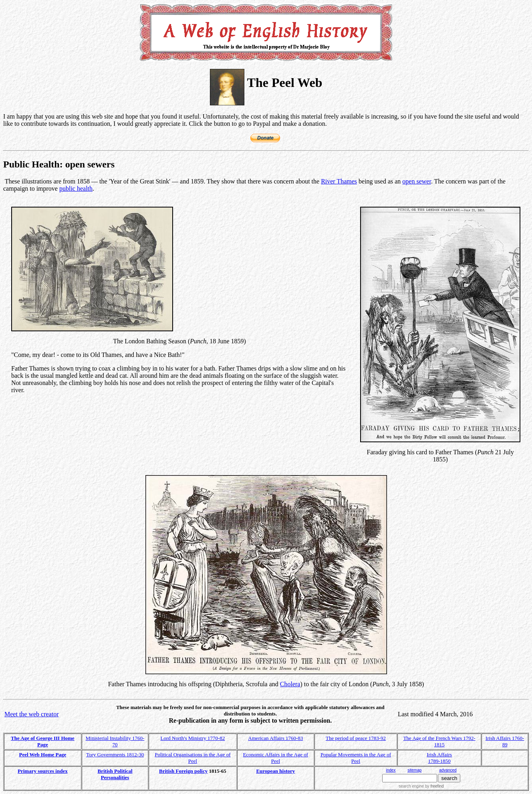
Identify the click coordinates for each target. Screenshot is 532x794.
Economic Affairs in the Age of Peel (276, 758)
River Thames (339, 181)
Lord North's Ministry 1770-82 (192, 738)
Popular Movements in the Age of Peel (356, 758)
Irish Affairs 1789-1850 (439, 758)
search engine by (421, 786)
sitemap (414, 770)
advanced (448, 770)
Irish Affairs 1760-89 (505, 741)
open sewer (417, 181)
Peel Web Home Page (42, 755)
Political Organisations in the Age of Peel (192, 758)
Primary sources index (43, 771)
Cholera (290, 684)
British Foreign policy (183, 771)
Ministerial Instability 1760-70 (115, 741)
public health (76, 188)
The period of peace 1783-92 (356, 738)
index (391, 770)
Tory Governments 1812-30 (115, 755)
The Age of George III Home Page (43, 741)
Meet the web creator (31, 714)
